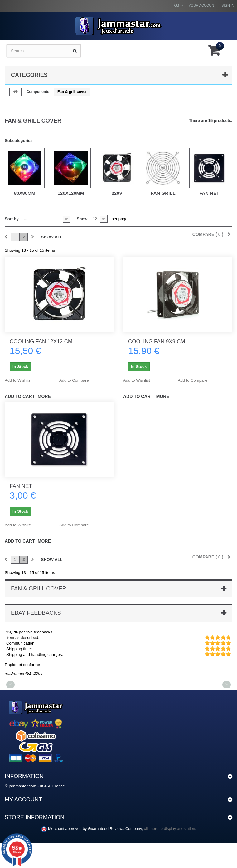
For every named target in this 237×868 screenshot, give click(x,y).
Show (82, 219)
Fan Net (209, 193)
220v (117, 193)
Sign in (228, 5)
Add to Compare (74, 380)
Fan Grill (163, 193)
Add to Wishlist (18, 380)
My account (23, 800)
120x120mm (71, 193)
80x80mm (25, 193)
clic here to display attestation (170, 829)
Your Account (202, 5)
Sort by (12, 219)
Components (38, 92)
